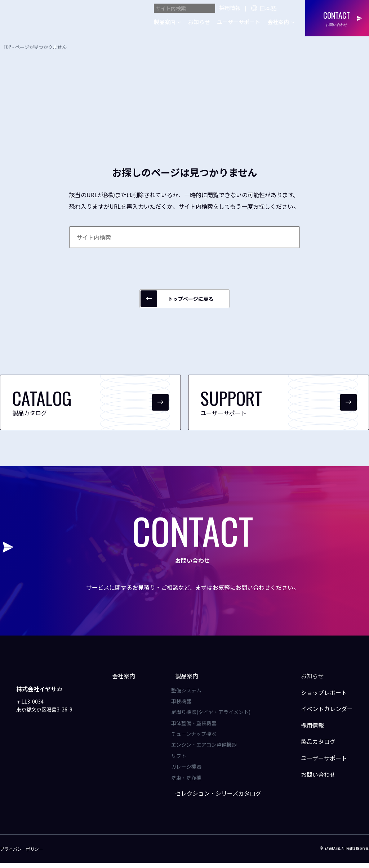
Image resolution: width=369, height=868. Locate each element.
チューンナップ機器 (197, 739)
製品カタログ (314, 746)
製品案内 (165, 22)
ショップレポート (319, 697)
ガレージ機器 (189, 772)
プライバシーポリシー (22, 853)
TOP (7, 47)
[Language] (277, 7)
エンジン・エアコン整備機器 (207, 750)
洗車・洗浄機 (189, 782)
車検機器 (184, 706)
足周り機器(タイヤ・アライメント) (214, 717)
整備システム (189, 695)
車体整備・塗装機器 (197, 728)
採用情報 (230, 8)
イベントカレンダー (322, 714)
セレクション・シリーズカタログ (217, 798)
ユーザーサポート (239, 22)
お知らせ (199, 22)
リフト (182, 761)
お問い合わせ (314, 779)
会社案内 (278, 22)
